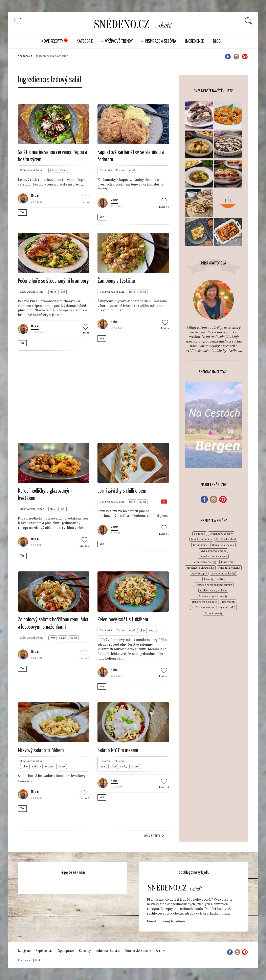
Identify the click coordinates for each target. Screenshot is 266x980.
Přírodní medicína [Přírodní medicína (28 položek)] (229, 568)
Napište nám (44, 951)
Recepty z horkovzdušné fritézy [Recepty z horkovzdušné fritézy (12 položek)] (213, 585)
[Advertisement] (93, 396)
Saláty (53, 170)
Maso (53, 292)
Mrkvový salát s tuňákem (41, 750)
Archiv (160, 951)
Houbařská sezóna (138, 951)
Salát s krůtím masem (118, 750)
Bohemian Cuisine (108, 951)
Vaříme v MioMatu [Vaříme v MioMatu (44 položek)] (203, 607)
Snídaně (37, 767)
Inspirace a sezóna (161, 42)
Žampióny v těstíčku (116, 281)
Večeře (64, 170)
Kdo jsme (24, 951)
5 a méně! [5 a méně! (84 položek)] (200, 534)
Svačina (49, 767)
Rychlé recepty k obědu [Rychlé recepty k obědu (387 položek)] (213, 591)
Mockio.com (25, 960)
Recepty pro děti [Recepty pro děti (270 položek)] (213, 579)
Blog (217, 42)
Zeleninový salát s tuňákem (123, 620)
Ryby (53, 638)
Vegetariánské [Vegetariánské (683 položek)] (227, 607)
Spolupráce (66, 951)
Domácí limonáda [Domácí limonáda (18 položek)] (201, 539)
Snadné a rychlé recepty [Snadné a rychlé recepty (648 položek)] (213, 596)
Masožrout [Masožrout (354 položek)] (227, 562)
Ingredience (195, 42)
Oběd (132, 170)
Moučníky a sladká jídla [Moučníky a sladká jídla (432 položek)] (200, 568)
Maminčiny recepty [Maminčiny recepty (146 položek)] (205, 562)
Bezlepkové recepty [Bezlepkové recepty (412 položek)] (221, 534)
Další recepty (152, 836)
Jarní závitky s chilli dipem (122, 491)
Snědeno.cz (25, 56)
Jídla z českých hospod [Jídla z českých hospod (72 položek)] (213, 551)
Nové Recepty (52, 42)
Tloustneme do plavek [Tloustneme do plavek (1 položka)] (204, 602)
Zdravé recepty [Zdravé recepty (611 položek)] (213, 613)
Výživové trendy (119, 42)
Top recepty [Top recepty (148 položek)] (228, 602)
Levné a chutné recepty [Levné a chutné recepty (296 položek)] (213, 556)
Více (22, 212)
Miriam (35, 196)
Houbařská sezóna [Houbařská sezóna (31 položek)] (223, 545)
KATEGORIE (85, 42)
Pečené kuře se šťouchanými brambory (53, 281)
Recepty (85, 951)
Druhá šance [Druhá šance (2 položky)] (200, 545)
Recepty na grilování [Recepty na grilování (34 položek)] (223, 574)
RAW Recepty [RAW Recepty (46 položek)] (199, 574)
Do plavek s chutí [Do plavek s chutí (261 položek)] (226, 539)
